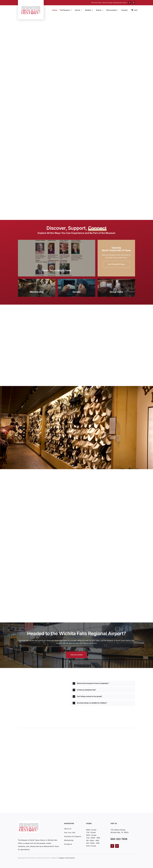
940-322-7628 (96, 3)
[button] (103, 683)
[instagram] (134, 3)
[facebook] (130, 3)
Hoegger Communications (67, 858)
